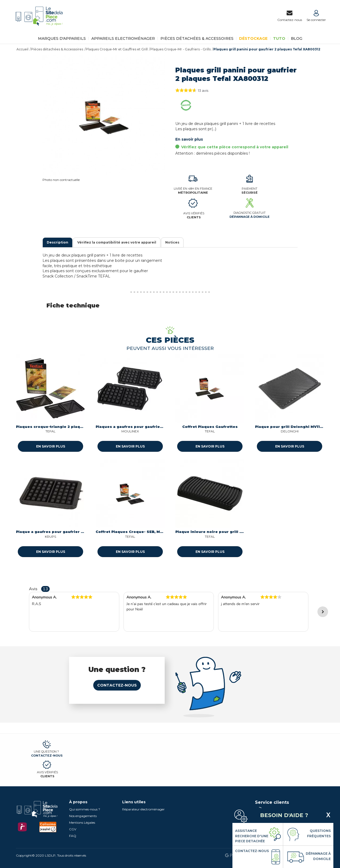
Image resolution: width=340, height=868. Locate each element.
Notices (172, 242)
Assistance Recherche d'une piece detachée (252, 836)
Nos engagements (83, 816)
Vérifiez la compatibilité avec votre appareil (117, 242)
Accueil (22, 49)
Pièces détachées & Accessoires (197, 38)
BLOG (297, 38)
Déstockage (253, 38)
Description (58, 242)
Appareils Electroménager (123, 38)
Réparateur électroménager (143, 809)
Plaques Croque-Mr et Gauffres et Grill (117, 49)
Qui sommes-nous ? (85, 809)
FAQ (73, 836)
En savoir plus (189, 139)
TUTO (279, 38)
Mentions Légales (82, 823)
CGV (73, 829)
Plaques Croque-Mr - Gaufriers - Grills (180, 49)
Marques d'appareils (62, 38)
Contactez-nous (117, 685)
